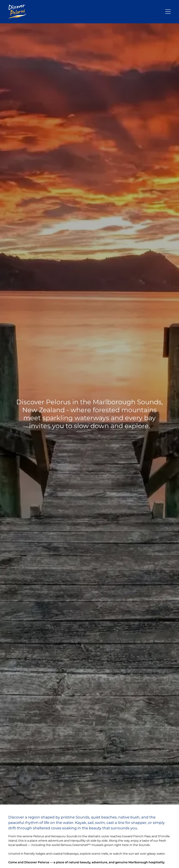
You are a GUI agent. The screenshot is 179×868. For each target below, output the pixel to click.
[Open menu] (168, 12)
